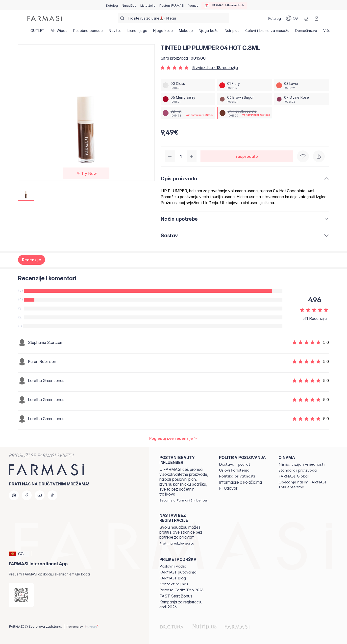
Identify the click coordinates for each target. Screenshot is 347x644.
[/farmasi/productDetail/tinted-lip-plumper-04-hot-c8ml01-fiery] (245, 85)
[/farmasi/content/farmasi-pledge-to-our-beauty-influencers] (304, 485)
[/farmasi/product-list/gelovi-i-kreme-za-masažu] (267, 32)
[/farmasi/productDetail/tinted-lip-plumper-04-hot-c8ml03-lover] (302, 85)
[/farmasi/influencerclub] (224, 5)
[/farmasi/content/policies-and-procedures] (237, 476)
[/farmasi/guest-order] (177, 543)
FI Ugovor (228, 488)
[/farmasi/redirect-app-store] (21, 595)
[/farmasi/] (45, 18)
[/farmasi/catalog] (112, 5)
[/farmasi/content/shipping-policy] (235, 464)
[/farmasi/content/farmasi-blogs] (173, 578)
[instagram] (14, 495)
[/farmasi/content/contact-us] (174, 584)
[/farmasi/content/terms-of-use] (234, 470)
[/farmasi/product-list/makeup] (186, 32)
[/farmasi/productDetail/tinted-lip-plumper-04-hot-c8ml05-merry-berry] (188, 99)
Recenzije (32, 260)
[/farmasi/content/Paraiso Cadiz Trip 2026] (181, 590)
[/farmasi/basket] (306, 18)
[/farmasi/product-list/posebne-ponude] (88, 32)
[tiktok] (52, 495)
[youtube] (40, 495)
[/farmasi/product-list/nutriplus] (232, 32)
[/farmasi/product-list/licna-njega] (137, 32)
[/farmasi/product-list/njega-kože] (209, 32)
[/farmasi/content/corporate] (294, 476)
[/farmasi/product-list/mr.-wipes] (59, 32)
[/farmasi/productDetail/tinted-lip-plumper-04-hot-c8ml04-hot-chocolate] (245, 113)
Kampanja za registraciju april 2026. (181, 604)
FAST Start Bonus (176, 596)
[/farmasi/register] (129, 5)
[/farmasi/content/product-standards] (298, 470)
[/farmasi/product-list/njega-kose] (163, 32)
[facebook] (27, 495)
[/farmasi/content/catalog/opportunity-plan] (173, 566)
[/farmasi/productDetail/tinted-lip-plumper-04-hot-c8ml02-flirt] (188, 113)
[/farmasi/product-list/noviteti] (115, 32)
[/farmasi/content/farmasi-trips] (178, 572)
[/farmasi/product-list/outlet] (38, 32)
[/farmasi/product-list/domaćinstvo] (306, 32)
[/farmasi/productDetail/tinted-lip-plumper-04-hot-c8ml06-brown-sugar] (245, 99)
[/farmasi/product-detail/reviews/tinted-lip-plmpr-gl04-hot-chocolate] (174, 438)
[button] (19, 554)
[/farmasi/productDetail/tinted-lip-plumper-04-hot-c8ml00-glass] (188, 85)
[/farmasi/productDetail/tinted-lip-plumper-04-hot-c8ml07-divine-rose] (302, 99)
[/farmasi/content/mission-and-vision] (301, 464)
